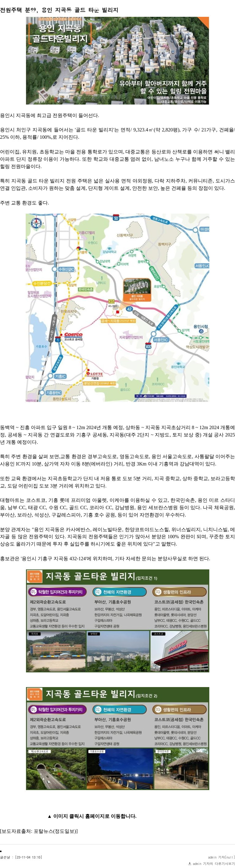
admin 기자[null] (222, 857)
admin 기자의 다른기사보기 (214, 864)
